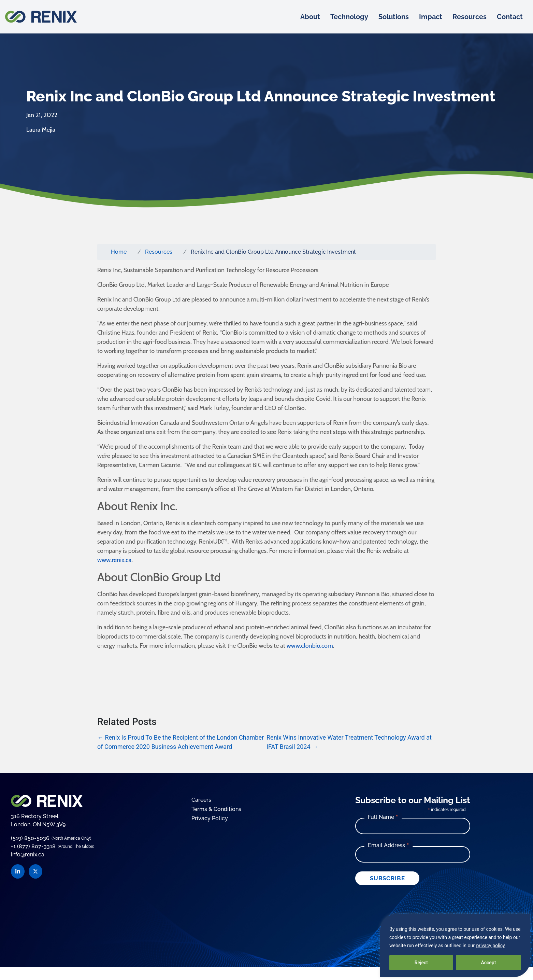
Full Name (383, 817)
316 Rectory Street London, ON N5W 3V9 (38, 820)
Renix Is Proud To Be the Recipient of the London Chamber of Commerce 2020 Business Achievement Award (181, 742)
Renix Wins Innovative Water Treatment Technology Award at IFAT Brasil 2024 (349, 742)
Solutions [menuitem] (394, 17)
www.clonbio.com (309, 646)
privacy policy (490, 946)
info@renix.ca (28, 855)
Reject (421, 963)
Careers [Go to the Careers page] (201, 800)
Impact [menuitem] (431, 17)
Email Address (388, 845)
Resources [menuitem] (470, 17)
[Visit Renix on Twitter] (35, 871)
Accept (488, 963)
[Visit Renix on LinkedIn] (18, 871)
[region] (455, 946)
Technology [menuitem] (349, 17)
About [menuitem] (310, 17)
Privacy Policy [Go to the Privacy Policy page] (210, 818)
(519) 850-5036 (30, 838)
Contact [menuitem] (510, 17)
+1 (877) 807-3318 (33, 846)
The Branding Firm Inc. (325, 900)
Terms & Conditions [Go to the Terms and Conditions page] (216, 809)
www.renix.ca (114, 560)
